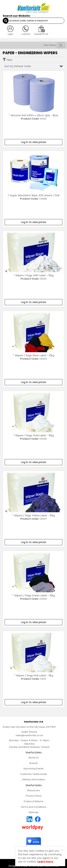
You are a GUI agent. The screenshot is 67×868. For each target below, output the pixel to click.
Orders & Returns (33, 801)
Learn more (45, 862)
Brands (34, 763)
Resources (34, 790)
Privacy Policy (34, 796)
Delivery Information (34, 779)
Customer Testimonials (34, 774)
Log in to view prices (34, 142)
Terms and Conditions (33, 807)
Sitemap (33, 812)
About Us (34, 758)
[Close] (62, 850)
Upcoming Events (33, 769)
